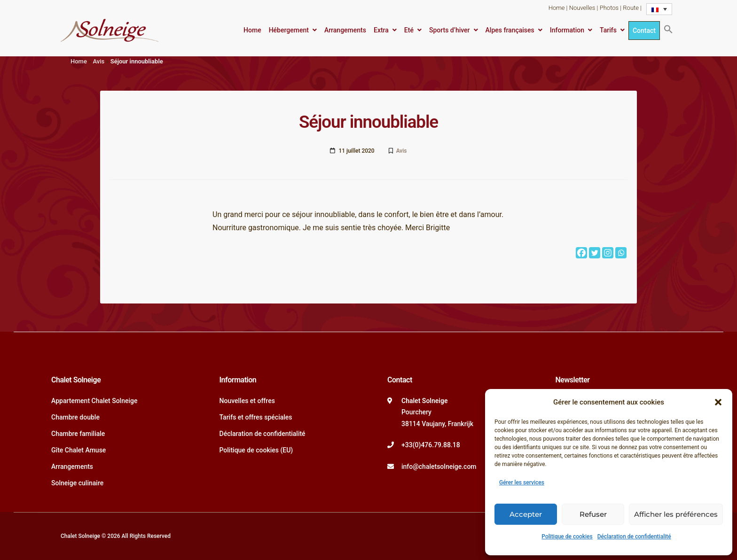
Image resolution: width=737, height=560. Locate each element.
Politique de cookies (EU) (256, 450)
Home (557, 8)
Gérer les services (522, 482)
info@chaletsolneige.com (439, 467)
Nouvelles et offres (247, 401)
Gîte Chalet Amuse (78, 450)
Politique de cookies (567, 537)
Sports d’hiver (450, 30)
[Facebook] (581, 253)
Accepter (526, 514)
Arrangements (345, 30)
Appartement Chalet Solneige (94, 401)
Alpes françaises (510, 30)
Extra (381, 30)
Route (631, 8)
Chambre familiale (78, 434)
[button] (718, 402)
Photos (609, 8)
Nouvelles (582, 8)
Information (567, 30)
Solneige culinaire (77, 483)
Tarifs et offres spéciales (256, 417)
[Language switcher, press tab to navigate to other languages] (659, 9)
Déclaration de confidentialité (634, 537)
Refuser (593, 514)
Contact (644, 31)
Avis (98, 61)
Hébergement (289, 30)
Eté (409, 30)
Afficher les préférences (676, 514)
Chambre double (75, 417)
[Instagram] (608, 253)
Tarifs (608, 30)
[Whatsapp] (621, 253)
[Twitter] (595, 253)
